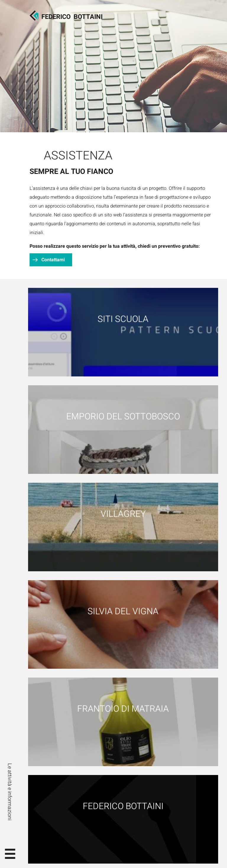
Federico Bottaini (123, 806)
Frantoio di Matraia (123, 709)
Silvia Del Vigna (123, 611)
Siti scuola (123, 319)
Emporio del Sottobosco (123, 416)
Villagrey (123, 514)
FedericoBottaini (72, 17)
